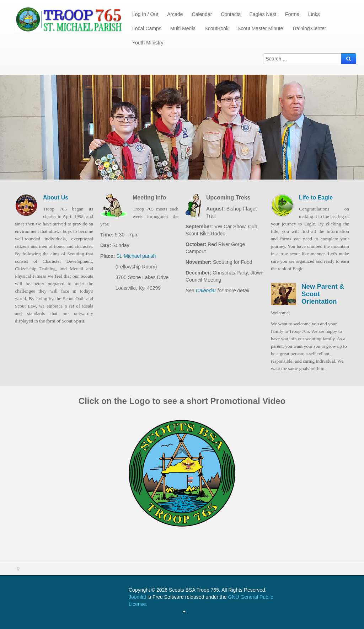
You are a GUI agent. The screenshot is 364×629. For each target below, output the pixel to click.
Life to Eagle (316, 198)
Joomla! (137, 597)
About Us (56, 198)
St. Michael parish (135, 256)
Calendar (206, 290)
